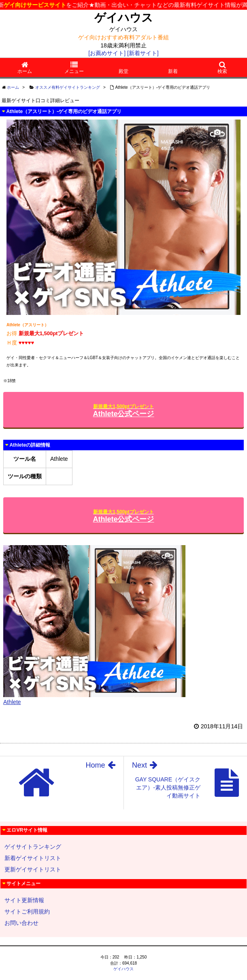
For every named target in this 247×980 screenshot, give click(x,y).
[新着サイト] (143, 53)
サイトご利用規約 (27, 912)
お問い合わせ (21, 923)
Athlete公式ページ (123, 411)
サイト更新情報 (24, 900)
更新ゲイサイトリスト (33, 869)
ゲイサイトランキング (33, 847)
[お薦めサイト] (107, 53)
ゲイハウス (124, 18)
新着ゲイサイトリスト (33, 858)
